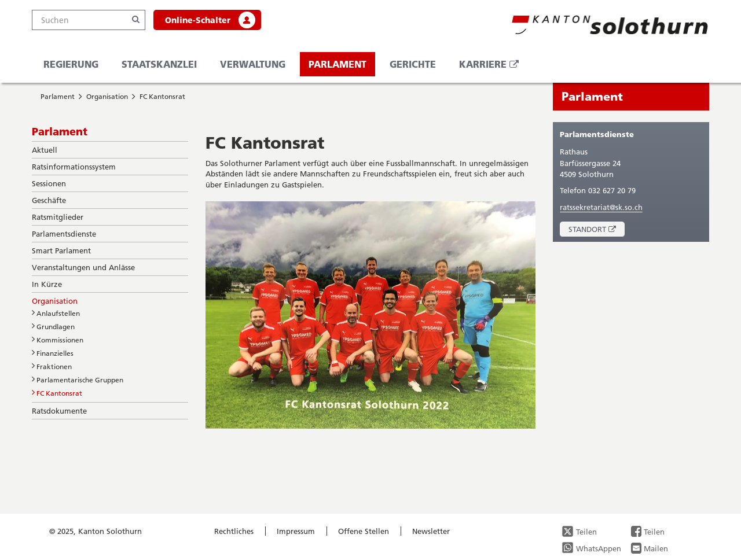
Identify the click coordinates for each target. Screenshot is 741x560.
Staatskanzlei (159, 64)
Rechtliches (234, 531)
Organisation (107, 96)
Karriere (493, 67)
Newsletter (431, 531)
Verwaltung (253, 64)
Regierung (71, 64)
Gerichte (413, 64)
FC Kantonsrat (162, 96)
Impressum (296, 531)
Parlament (338, 64)
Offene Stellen (364, 531)
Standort (597, 231)
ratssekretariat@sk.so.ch (601, 207)
